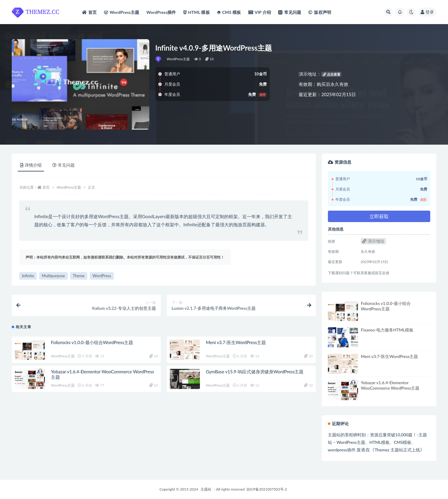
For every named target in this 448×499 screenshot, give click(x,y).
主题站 (206, 489)
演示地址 (373, 241)
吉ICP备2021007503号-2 (267, 489)
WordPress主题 (178, 59)
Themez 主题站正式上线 (397, 450)
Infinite (28, 276)
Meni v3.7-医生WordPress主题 (236, 342)
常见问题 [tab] (64, 165)
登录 (427, 12)
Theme (79, 276)
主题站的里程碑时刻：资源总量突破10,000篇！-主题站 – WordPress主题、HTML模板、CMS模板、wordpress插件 (377, 442)
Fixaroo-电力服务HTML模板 (387, 330)
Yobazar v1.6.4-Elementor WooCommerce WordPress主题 (390, 385)
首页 (46, 187)
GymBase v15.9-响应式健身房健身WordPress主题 (255, 372)
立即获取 (379, 216)
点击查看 (331, 74)
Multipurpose (53, 276)
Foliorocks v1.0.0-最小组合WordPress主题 (92, 342)
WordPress (102, 276)
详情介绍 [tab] (31, 165)
